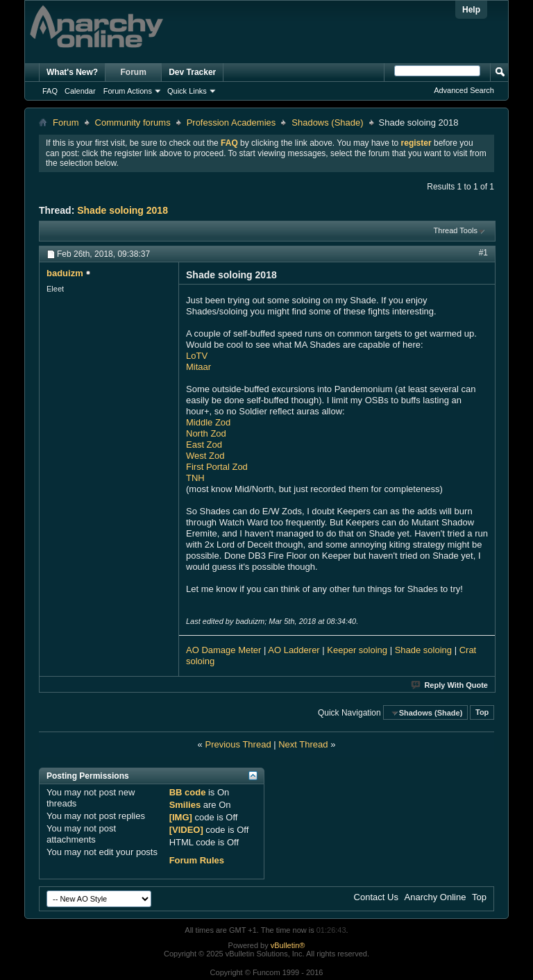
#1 (483, 253)
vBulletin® (288, 945)
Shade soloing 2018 (122, 210)
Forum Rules (197, 860)
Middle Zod (208, 422)
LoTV (197, 356)
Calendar (80, 91)
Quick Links (187, 91)
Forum (134, 72)
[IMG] (181, 817)
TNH (195, 478)
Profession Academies (231, 122)
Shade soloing (425, 650)
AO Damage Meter (223, 650)
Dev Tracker (192, 72)
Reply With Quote (450, 685)
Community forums (133, 122)
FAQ (50, 91)
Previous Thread (238, 744)
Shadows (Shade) (327, 122)
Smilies (185, 805)
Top (482, 713)
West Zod (205, 456)
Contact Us (376, 897)
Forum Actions (128, 91)
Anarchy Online (435, 897)
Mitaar (198, 367)
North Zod (206, 433)
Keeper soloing (357, 650)
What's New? (72, 72)
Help (471, 10)
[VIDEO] (186, 830)
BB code (188, 792)
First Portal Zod (217, 467)
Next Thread (303, 744)
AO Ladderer (294, 650)
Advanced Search (464, 90)
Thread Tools (456, 230)
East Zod (204, 445)
